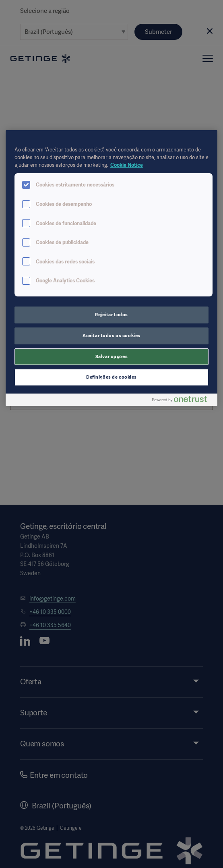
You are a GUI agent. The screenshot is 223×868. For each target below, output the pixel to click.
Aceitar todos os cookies (111, 336)
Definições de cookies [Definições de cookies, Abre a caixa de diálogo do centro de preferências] (111, 377)
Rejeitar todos (111, 315)
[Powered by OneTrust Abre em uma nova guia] (183, 401)
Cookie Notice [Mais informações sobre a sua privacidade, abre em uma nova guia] (127, 165)
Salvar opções (111, 356)
